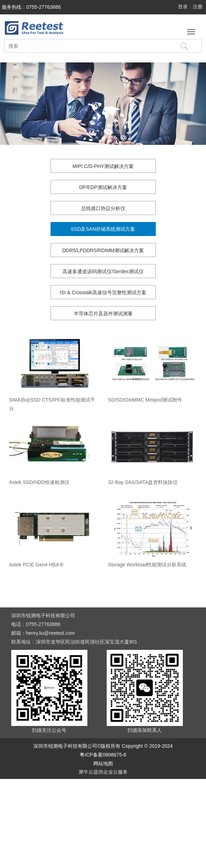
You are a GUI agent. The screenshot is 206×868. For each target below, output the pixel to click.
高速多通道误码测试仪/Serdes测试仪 (103, 271)
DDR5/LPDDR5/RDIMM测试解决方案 (103, 250)
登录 (183, 7)
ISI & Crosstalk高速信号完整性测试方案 (103, 292)
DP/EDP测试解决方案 (103, 187)
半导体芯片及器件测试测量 (103, 314)
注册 (198, 7)
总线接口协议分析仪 (103, 208)
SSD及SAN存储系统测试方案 (103, 229)
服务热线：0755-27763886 (31, 7)
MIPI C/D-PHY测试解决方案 (103, 166)
